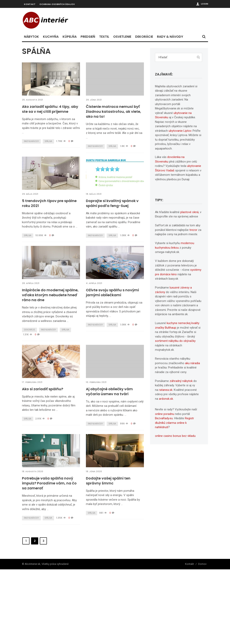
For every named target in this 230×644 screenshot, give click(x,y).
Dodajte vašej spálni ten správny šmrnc (44, 560)
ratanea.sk (166, 390)
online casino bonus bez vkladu (175, 436)
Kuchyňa (51, 37)
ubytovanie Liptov (180, 131)
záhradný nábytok (181, 381)
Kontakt (30, 4)
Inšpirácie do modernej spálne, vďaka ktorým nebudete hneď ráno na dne (50, 295)
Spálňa (48, 141)
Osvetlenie (122, 37)
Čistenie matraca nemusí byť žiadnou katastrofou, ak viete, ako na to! (114, 111)
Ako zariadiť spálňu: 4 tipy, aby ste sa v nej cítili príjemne (50, 109)
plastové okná (189, 212)
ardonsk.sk (166, 399)
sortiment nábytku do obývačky (175, 341)
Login (204, 4)
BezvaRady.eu (164, 418)
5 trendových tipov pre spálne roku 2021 (49, 203)
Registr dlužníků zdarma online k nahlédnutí (174, 423)
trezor (193, 230)
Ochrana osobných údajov (57, 4)
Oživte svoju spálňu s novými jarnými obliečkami (112, 292)
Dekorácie (144, 37)
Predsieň (88, 37)
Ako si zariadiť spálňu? (106, 379)
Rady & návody (170, 37)
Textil (104, 37)
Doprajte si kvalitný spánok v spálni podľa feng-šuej (112, 203)
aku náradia (192, 363)
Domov (202, 639)
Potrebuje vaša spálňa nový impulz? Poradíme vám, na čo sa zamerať (113, 469)
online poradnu (165, 414)
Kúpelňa (70, 37)
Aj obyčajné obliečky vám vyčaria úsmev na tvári (45, 466)
